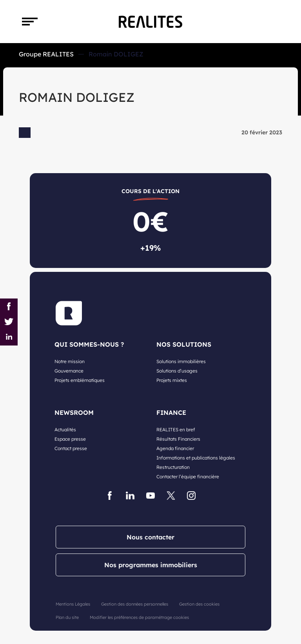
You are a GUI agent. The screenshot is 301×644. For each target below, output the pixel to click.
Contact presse (71, 448)
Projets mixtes (172, 380)
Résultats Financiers (178, 439)
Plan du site (67, 617)
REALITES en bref (176, 430)
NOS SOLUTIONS (184, 344)
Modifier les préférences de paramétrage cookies (139, 617)
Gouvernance (69, 371)
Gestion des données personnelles (135, 604)
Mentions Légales (73, 604)
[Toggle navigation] (30, 22)
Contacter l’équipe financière (188, 477)
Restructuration (173, 467)
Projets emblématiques (80, 380)
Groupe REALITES (46, 54)
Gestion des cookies (199, 604)
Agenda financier (175, 448)
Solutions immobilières (181, 361)
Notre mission (70, 361)
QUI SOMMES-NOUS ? (89, 344)
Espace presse (70, 439)
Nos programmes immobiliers (151, 565)
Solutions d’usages (177, 371)
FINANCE (171, 412)
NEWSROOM (74, 412)
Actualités (65, 430)
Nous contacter (150, 537)
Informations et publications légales (196, 458)
